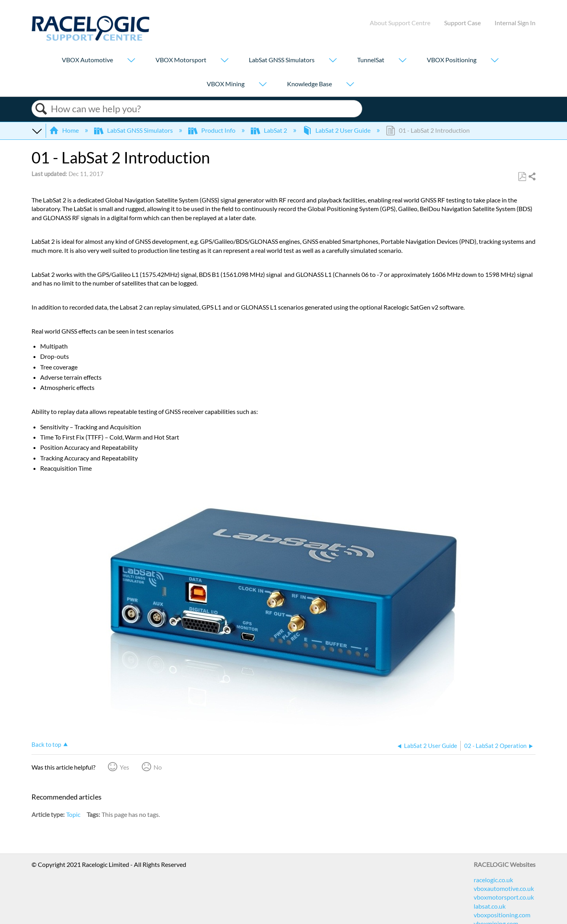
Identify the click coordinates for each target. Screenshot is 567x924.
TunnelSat (371, 60)
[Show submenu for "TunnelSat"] (402, 61)
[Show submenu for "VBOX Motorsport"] (224, 61)
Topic (73, 814)
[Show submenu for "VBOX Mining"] (263, 85)
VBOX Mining (226, 84)
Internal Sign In (515, 23)
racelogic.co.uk (493, 880)
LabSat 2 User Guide (337, 130)
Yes (124, 767)
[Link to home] (91, 38)
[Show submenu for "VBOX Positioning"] (495, 61)
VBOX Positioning (452, 60)
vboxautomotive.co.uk (504, 888)
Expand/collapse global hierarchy (37, 130)
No (158, 767)
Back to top (46, 744)
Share (532, 177)
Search (41, 109)
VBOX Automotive (87, 60)
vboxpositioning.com (502, 915)
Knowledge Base (309, 84)
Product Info (212, 130)
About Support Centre (400, 23)
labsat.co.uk (490, 906)
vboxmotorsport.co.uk (504, 897)
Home (65, 130)
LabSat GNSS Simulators (282, 60)
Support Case (462, 23)
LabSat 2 (270, 130)
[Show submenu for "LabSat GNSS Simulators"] (333, 61)
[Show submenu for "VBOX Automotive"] (131, 61)
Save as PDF (522, 177)
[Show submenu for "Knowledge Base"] (350, 85)
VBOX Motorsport (181, 60)
